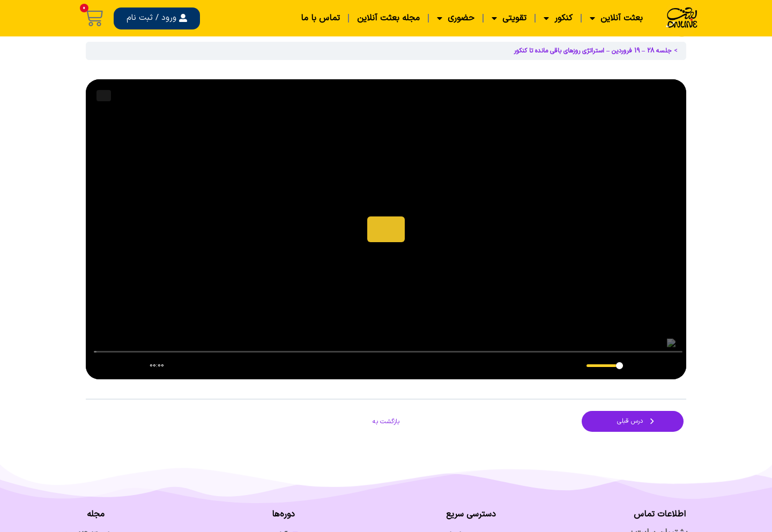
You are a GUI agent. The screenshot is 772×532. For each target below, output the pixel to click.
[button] (157, 18)
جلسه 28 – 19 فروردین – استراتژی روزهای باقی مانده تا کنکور (593, 51)
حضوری (456, 18)
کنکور (558, 18)
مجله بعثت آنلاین (388, 18)
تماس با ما (320, 18)
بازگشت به (386, 422)
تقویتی (509, 18)
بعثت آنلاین (616, 18)
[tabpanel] (386, 229)
